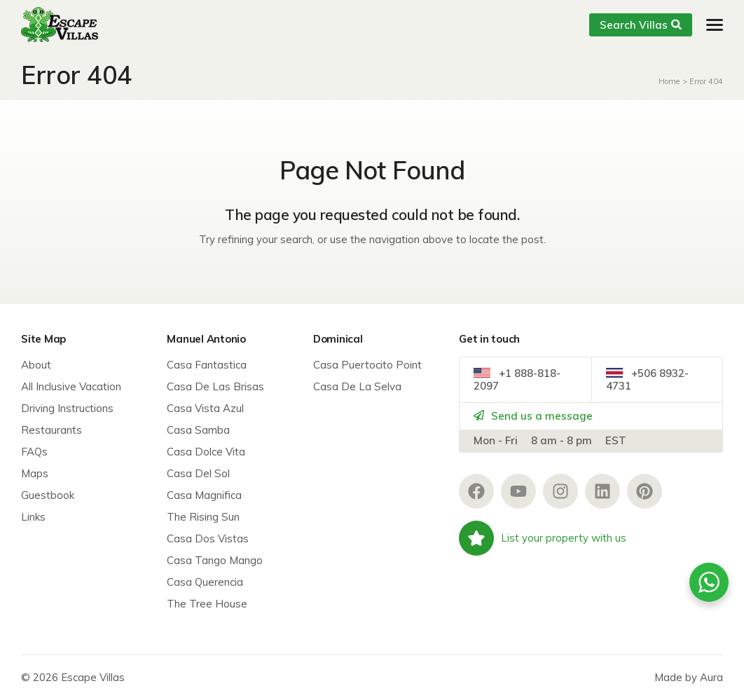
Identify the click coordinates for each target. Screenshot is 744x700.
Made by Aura (689, 677)
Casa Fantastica (207, 365)
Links (33, 517)
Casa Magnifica (204, 495)
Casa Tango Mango (215, 560)
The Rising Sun (203, 517)
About (36, 365)
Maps (35, 473)
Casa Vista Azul (205, 408)
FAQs (34, 452)
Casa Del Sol (198, 473)
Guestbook (48, 495)
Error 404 (706, 81)
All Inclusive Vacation (71, 386)
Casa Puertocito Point (367, 365)
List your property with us (543, 538)
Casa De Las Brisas (215, 386)
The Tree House (207, 604)
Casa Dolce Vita (206, 452)
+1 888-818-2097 (517, 379)
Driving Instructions (67, 408)
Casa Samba (198, 430)
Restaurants (51, 430)
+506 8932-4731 (647, 379)
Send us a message (533, 416)
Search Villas (641, 25)
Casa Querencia (205, 582)
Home (669, 81)
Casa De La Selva (357, 386)
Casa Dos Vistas (208, 538)
